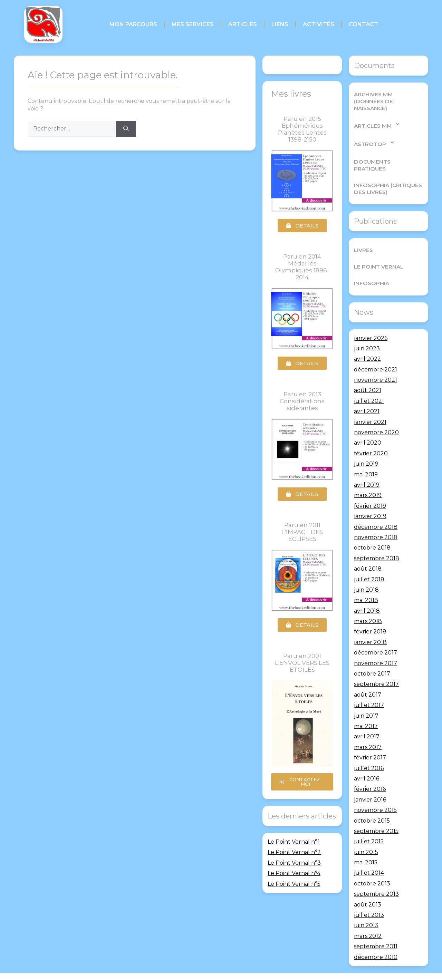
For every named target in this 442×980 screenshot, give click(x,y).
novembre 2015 (375, 796)
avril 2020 (368, 429)
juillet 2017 (369, 691)
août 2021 (368, 376)
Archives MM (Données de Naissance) (387, 98)
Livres (363, 236)
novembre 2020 (376, 419)
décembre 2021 (376, 355)
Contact (363, 24)
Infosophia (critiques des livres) (387, 174)
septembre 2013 (376, 880)
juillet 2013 (369, 901)
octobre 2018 (372, 534)
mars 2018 (368, 607)
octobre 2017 (372, 660)
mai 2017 (366, 712)
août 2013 (368, 890)
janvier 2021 (370, 408)
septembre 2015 (376, 817)
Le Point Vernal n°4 (294, 873)
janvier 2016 (370, 785)
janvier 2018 (370, 628)
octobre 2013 (372, 869)
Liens (280, 24)
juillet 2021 (369, 387)
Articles (243, 24)
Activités (319, 24)
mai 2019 (366, 460)
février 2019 (370, 492)
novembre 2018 (376, 523)
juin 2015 (366, 838)
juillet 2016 (369, 754)
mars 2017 (368, 733)
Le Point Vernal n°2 (294, 852)
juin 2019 (366, 450)
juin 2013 (366, 911)
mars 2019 (368, 481)
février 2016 (370, 775)
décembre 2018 (376, 513)
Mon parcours (133, 24)
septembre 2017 (376, 670)
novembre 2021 (376, 366)
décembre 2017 (376, 639)
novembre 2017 (376, 649)
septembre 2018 (377, 544)
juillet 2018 (369, 565)
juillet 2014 (369, 859)
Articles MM (377, 117)
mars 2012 (368, 922)
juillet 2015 (369, 828)
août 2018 (368, 555)
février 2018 (370, 618)
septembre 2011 (376, 933)
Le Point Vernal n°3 (294, 863)
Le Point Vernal (378, 253)
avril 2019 (367, 471)
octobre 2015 (372, 807)
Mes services (193, 24)
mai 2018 (366, 586)
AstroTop (374, 135)
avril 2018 (367, 597)
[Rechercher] (126, 129)
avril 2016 (367, 764)
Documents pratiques (388, 154)
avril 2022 (367, 345)
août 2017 (368, 681)
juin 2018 (366, 576)
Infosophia (371, 269)
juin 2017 (366, 702)
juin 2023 (367, 334)
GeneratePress (269, 969)
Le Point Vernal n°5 (294, 884)
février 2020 (371, 439)
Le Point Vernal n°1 (294, 842)
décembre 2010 (376, 943)
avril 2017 (367, 723)
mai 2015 (366, 849)
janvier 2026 (371, 324)
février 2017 (370, 744)
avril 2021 (367, 397)
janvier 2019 (370, 502)
